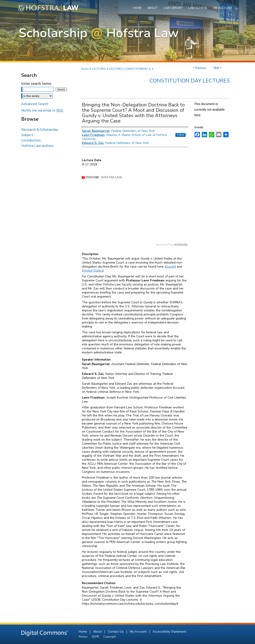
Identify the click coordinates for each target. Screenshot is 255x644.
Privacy (83, 637)
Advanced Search (35, 104)
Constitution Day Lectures (190, 81)
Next (216, 68)
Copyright (110, 637)
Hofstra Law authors (37, 146)
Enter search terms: (37, 84)
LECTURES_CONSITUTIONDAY (129, 69)
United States (93, 271)
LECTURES (99, 69)
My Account (139, 632)
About (98, 632)
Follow (181, 135)
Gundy (170, 267)
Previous (201, 68)
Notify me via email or (42, 110)
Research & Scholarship (40, 130)
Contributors (31, 140)
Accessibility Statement (169, 632)
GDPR (96, 637)
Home (85, 69)
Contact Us (116, 632)
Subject (27, 135)
